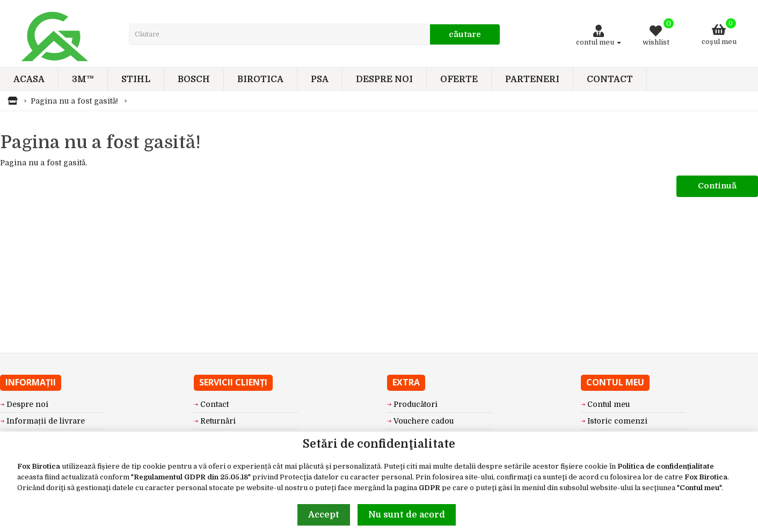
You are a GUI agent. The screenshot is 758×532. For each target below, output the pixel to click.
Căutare (465, 34)
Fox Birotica (39, 466)
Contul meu (699, 488)
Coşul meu (719, 32)
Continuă (717, 186)
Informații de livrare (46, 421)
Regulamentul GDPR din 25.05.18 (191, 477)
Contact (214, 404)
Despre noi (27, 404)
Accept (324, 515)
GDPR (429, 488)
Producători (416, 404)
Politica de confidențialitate (666, 466)
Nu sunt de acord (407, 515)
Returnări (218, 421)
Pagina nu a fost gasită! (74, 101)
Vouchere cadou (424, 421)
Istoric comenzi (617, 421)
